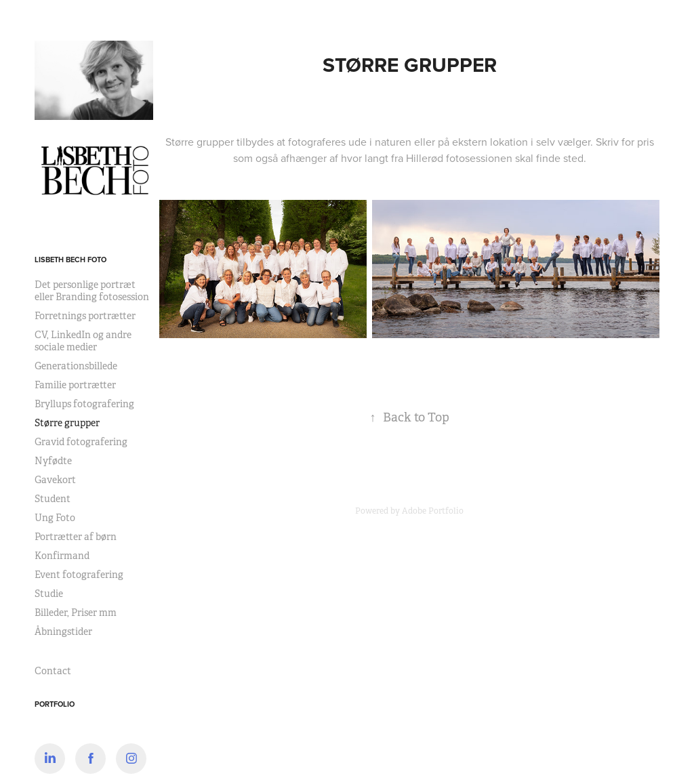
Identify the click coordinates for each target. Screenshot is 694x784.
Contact (53, 671)
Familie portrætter (75, 385)
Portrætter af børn (76, 537)
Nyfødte (53, 461)
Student (53, 499)
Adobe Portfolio (433, 511)
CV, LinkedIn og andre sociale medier (83, 341)
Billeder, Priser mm (76, 613)
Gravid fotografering (81, 442)
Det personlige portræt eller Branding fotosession (92, 291)
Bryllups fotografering (84, 404)
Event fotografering (79, 575)
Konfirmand (62, 556)
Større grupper (67, 423)
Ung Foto (55, 518)
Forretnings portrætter (85, 316)
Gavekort (55, 480)
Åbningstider (63, 632)
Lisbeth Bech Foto (70, 260)
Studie (49, 594)
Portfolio (55, 704)
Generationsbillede (76, 366)
